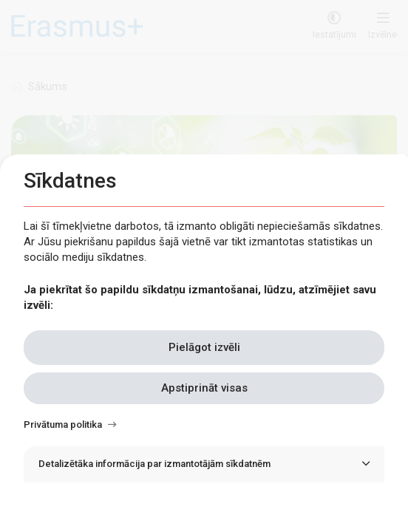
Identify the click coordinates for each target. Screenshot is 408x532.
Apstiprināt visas (204, 388)
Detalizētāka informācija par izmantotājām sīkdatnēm (154, 464)
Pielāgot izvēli (204, 347)
